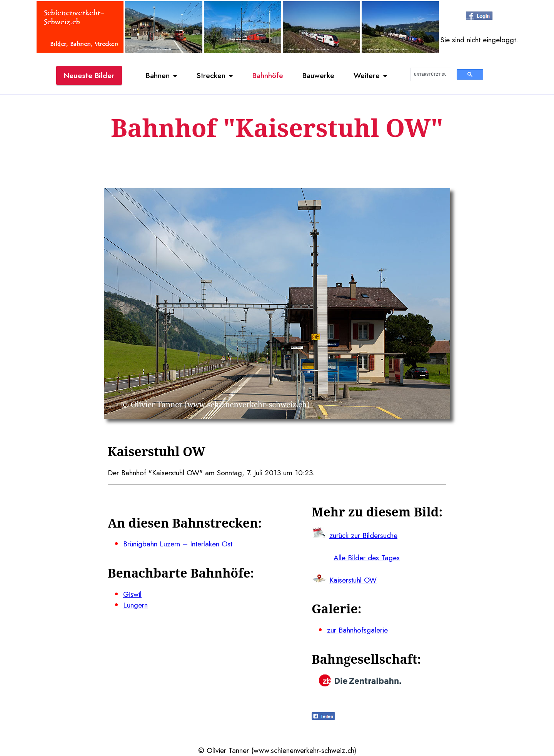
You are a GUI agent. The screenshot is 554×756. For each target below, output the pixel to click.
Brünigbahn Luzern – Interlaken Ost (178, 544)
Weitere (367, 75)
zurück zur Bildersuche (363, 535)
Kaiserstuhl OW (353, 580)
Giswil (132, 594)
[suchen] (430, 75)
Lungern (135, 605)
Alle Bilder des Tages (367, 558)
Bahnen (158, 75)
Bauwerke (318, 75)
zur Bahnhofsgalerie (357, 630)
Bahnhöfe (268, 75)
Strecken (211, 75)
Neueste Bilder (89, 75)
